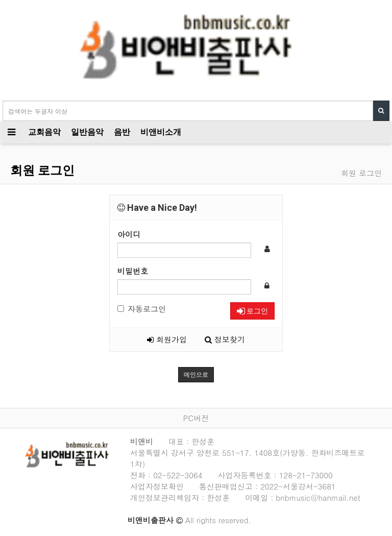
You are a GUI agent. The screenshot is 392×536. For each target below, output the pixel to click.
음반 (122, 132)
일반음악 (87, 132)
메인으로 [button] (196, 375)
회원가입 (167, 339)
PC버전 (196, 418)
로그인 (252, 311)
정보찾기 (225, 339)
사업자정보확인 (157, 486)
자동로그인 (142, 309)
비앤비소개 (161, 132)
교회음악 (44, 132)
